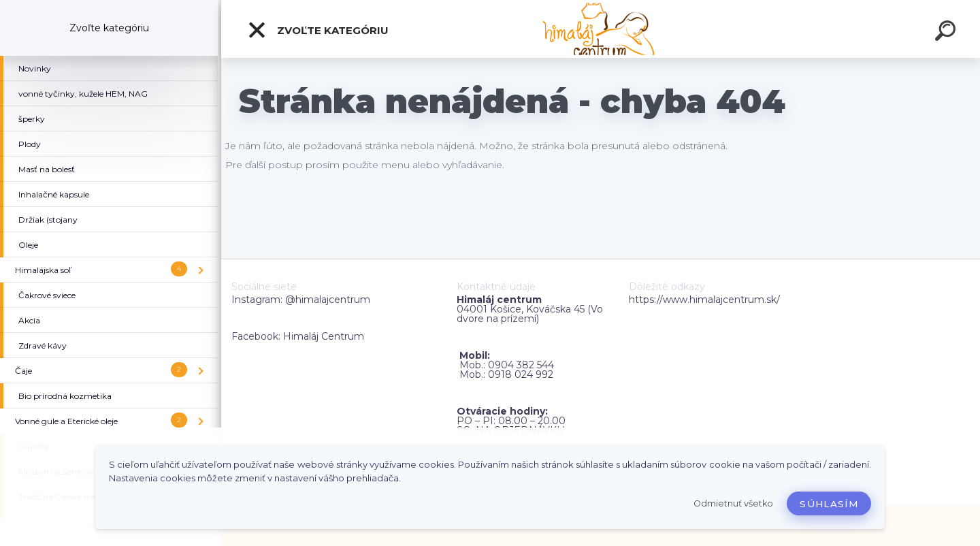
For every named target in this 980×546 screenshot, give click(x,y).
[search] (947, 33)
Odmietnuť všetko (733, 503)
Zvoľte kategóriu (318, 30)
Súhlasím (829, 504)
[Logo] (601, 29)
